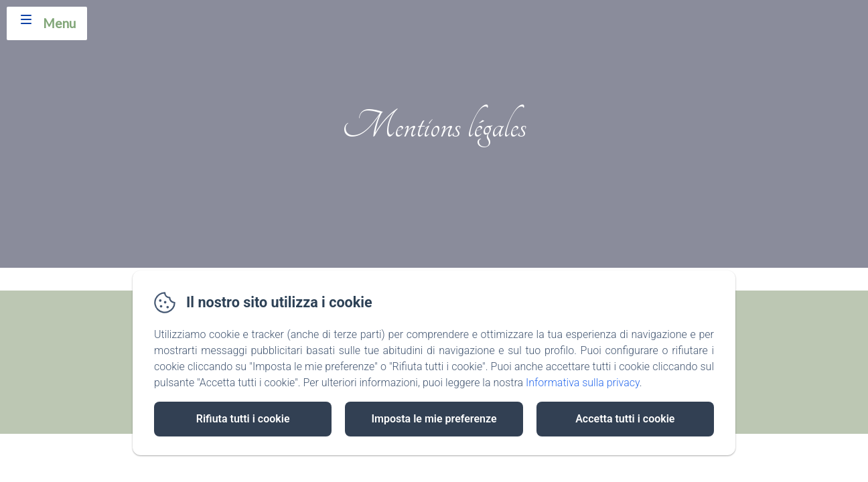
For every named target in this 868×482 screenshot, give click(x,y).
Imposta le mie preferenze (434, 419)
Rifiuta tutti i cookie (243, 419)
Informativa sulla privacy (583, 383)
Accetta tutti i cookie (625, 419)
